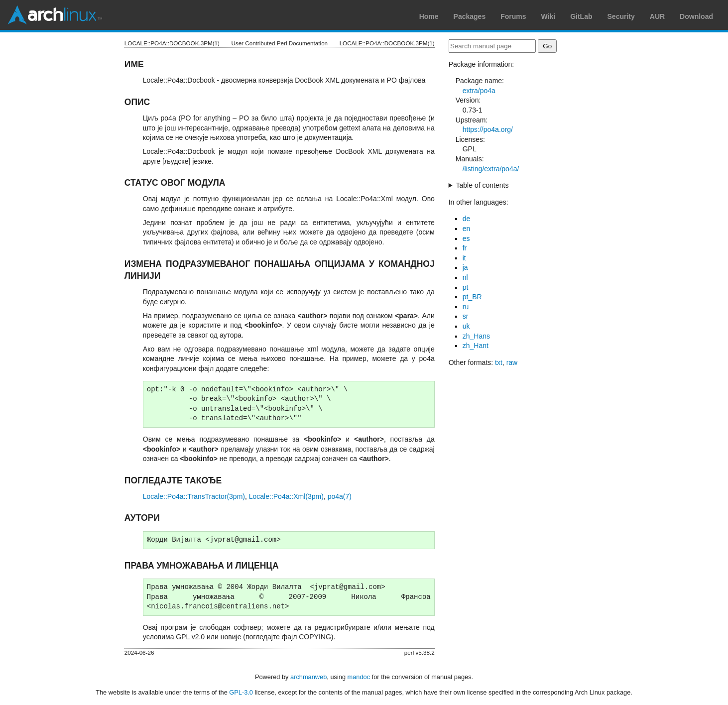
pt (466, 287)
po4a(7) (340, 496)
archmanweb (308, 677)
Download (696, 16)
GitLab (581, 16)
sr (466, 316)
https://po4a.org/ (488, 129)
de (467, 219)
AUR (657, 16)
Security (621, 16)
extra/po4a (479, 91)
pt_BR (472, 297)
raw (512, 362)
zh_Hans (476, 336)
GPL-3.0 (241, 692)
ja (465, 267)
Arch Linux (55, 15)
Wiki (548, 16)
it (464, 258)
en (467, 229)
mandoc (359, 677)
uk (466, 326)
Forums (513, 16)
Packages (470, 16)
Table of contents (483, 185)
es (466, 238)
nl (465, 277)
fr (465, 248)
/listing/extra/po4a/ (491, 169)
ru (466, 307)
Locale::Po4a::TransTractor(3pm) (194, 496)
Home (429, 16)
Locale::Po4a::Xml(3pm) (286, 496)
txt (499, 362)
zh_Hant (476, 346)
